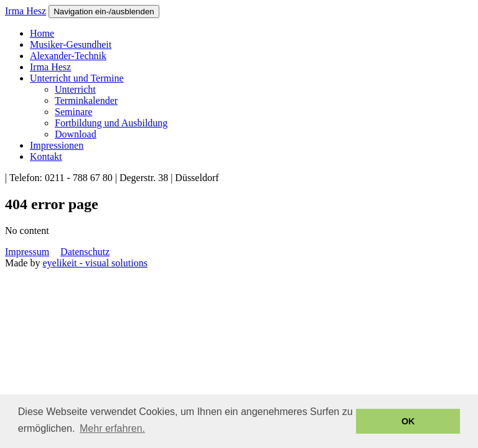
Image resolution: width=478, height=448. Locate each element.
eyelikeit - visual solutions (95, 263)
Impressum (27, 252)
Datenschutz (85, 252)
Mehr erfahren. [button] (112, 428)
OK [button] (408, 421)
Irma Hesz (26, 11)
